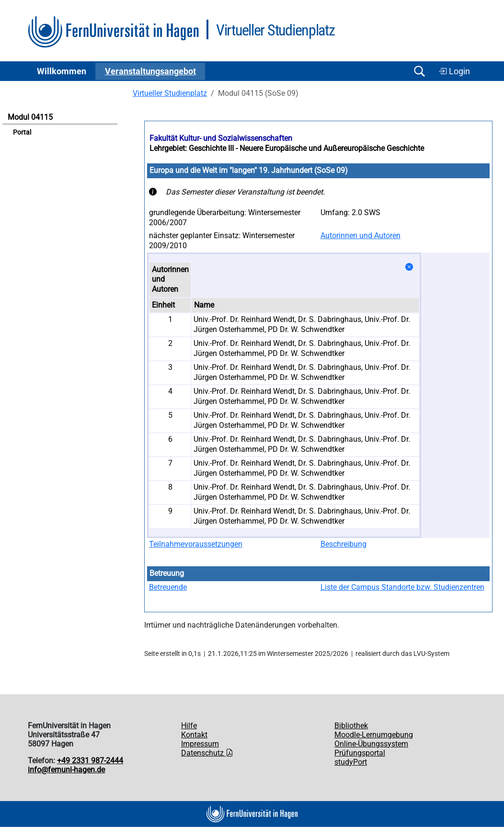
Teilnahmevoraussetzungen (196, 544)
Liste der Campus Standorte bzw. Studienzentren (402, 587)
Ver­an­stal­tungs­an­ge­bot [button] (150, 71)
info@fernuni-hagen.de (66, 770)
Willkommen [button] (62, 71)
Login (454, 71)
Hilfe (189, 726)
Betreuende (168, 587)
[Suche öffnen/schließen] (419, 71)
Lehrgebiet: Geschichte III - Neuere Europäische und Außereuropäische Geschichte (287, 148)
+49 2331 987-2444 (90, 761)
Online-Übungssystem (371, 744)
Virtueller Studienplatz (170, 93)
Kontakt (194, 735)
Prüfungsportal (360, 753)
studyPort (351, 762)
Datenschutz (207, 753)
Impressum (200, 744)
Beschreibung (344, 544)
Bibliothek (351, 726)
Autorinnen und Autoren (361, 235)
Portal (22, 132)
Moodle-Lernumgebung (374, 735)
